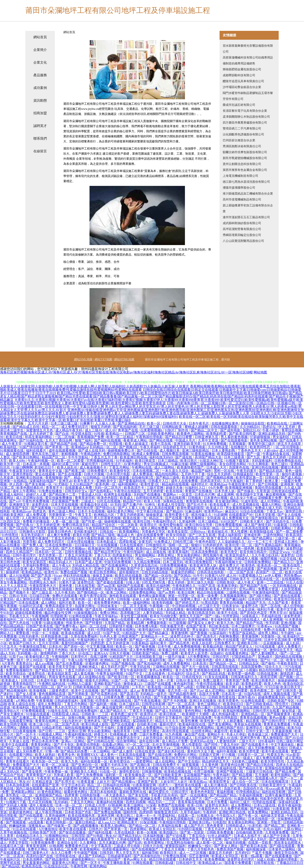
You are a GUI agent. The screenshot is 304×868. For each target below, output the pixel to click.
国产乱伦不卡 (198, 505)
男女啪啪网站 (145, 555)
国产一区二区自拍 (218, 799)
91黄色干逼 (67, 582)
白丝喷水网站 (202, 731)
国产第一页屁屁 (193, 832)
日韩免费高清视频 (176, 454)
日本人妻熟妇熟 (224, 450)
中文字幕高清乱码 (172, 619)
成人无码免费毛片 (30, 751)
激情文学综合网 (286, 853)
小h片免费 (216, 488)
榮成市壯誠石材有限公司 (239, 105)
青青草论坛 (24, 663)
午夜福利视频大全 (229, 562)
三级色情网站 (274, 535)
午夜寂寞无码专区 (23, 471)
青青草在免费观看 (277, 724)
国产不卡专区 (64, 745)
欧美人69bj (18, 461)
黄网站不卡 (216, 734)
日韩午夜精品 (112, 788)
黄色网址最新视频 (152, 596)
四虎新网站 (139, 829)
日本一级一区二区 (69, 805)
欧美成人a (101, 559)
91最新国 (281, 525)
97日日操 (272, 687)
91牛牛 (198, 576)
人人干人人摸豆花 (14, 586)
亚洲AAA (101, 653)
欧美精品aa (218, 484)
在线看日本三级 (12, 846)
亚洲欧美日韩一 (249, 643)
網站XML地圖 (83, 359)
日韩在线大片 (82, 569)
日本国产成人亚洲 (89, 562)
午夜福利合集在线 (276, 454)
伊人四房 (16, 484)
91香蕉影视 (281, 809)
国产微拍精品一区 (91, 592)
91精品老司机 (52, 728)
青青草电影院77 (25, 684)
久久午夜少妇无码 (265, 555)
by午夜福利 (24, 559)
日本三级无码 (173, 562)
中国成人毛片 (186, 440)
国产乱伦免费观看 (70, 663)
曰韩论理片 (180, 792)
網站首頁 (40, 37)
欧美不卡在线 (228, 613)
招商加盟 (40, 113)
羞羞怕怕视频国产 (75, 643)
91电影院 (220, 822)
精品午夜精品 (52, 738)
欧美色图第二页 (262, 690)
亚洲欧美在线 (20, 609)
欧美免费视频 (215, 859)
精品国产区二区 (54, 457)
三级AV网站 (293, 829)
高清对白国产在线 (40, 856)
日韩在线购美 (79, 839)
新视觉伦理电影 (88, 745)
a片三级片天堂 (209, 606)
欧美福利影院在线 (193, 724)
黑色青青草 (215, 826)
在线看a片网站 (113, 745)
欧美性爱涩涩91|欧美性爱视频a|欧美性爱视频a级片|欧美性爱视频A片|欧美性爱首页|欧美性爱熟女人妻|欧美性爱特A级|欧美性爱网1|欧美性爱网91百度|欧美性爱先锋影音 (152, 401)
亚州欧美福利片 (86, 532)
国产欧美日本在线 (254, 846)
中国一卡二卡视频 (46, 633)
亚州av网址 (248, 589)
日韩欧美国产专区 (15, 508)
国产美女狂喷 (139, 795)
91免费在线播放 (51, 491)
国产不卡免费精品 (101, 738)
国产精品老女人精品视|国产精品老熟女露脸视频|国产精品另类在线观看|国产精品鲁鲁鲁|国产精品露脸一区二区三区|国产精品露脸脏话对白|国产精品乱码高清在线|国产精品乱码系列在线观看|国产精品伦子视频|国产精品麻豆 (152, 396)
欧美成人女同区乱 (163, 829)
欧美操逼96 (96, 548)
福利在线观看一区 (94, 761)
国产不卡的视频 (175, 701)
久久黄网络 (88, 843)
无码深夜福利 (262, 461)
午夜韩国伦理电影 (150, 437)
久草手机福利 (191, 812)
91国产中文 (134, 674)
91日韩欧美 (62, 508)
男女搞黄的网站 (189, 555)
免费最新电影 (157, 623)
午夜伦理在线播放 (210, 684)
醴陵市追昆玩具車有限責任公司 (243, 81)
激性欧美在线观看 (123, 596)
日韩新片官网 (210, 755)
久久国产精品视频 (286, 707)
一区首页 (186, 494)
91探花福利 (218, 633)
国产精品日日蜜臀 (179, 437)
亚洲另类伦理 (83, 508)
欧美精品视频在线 (178, 772)
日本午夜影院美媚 (91, 538)
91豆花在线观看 (25, 829)
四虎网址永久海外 (43, 582)
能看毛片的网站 (98, 680)
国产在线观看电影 (235, 440)
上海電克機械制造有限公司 (240, 176)
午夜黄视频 (44, 701)
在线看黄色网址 (237, 653)
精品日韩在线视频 (211, 592)
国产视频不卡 (20, 592)
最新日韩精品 (86, 822)
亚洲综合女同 (68, 843)
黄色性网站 (193, 711)
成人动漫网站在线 (92, 677)
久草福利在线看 (170, 826)
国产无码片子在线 (225, 630)
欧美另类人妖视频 (145, 768)
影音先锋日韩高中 (254, 552)
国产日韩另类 (287, 690)
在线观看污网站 (21, 755)
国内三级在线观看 (30, 788)
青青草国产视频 (153, 690)
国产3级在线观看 (282, 846)
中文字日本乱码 (73, 785)
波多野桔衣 (37, 674)
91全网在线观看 (81, 616)
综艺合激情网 (199, 856)
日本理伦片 (80, 657)
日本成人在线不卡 (248, 836)
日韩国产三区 (135, 434)
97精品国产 (8, 603)
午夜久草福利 (151, 447)
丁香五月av (275, 511)
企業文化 (40, 62)
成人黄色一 (109, 755)
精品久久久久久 (167, 721)
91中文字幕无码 (70, 809)
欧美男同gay (214, 511)
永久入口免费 (62, 853)
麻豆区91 (232, 511)
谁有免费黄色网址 (108, 603)
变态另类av (17, 687)
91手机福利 (125, 461)
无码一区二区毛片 (108, 488)
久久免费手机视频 (235, 809)
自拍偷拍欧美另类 (250, 832)
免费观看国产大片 (285, 734)
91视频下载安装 (238, 461)
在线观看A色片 (267, 778)
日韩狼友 (195, 498)
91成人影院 (136, 748)
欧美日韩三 (125, 816)
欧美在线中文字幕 (84, 650)
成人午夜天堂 (12, 444)
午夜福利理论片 (165, 521)
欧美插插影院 (77, 768)
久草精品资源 (42, 782)
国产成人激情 (123, 751)
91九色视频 (174, 734)
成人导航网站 (40, 569)
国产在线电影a (101, 491)
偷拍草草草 (122, 731)
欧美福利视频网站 (237, 711)
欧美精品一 (114, 434)
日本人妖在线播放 (171, 609)
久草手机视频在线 (14, 832)
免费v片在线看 (275, 630)
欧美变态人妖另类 (195, 653)
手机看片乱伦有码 (165, 795)
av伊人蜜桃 (273, 576)
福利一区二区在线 (94, 626)
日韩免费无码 (23, 548)
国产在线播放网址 (115, 565)
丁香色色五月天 (250, 450)
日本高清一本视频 (37, 464)
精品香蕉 (253, 721)
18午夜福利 (266, 741)
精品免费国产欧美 (186, 839)
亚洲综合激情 (293, 505)
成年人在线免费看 (185, 481)
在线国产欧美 (197, 626)
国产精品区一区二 (223, 663)
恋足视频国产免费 (65, 501)
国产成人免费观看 (127, 809)
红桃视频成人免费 (124, 734)
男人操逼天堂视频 (98, 809)
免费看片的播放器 (37, 521)
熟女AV (25, 782)
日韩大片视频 (94, 474)
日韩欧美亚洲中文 (273, 785)
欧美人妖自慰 (202, 643)
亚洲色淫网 (106, 816)
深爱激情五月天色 (40, 430)
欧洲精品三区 (111, 660)
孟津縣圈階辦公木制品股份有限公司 (246, 117)
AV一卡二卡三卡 (260, 542)
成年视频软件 (129, 572)
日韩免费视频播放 (174, 565)
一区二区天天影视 (134, 606)
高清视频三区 (131, 613)
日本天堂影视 (265, 515)
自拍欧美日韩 (147, 724)
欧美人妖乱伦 (68, 467)
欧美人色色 (273, 684)
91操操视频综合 (86, 613)
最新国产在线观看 (33, 667)
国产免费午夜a (67, 626)
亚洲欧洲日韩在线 (233, 812)
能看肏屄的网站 (183, 572)
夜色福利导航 (184, 684)
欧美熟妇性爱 (217, 434)
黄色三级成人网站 (62, 511)
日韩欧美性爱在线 (222, 697)
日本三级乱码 (130, 704)
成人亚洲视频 (273, 619)
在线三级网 (99, 657)
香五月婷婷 (176, 582)
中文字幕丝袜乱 (283, 745)
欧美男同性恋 (260, 447)
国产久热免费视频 (90, 775)
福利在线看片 (37, 450)
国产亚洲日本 (193, 548)
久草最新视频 (282, 731)
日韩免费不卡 (225, 643)
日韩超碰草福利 (66, 701)
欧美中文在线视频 (85, 690)
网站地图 (260, 372)
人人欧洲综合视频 (35, 518)
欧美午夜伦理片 (123, 559)
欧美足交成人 (30, 738)
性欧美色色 (75, 623)
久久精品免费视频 (147, 562)
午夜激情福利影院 (266, 592)
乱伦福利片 (176, 674)
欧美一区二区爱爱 (71, 461)
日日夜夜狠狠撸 (25, 731)
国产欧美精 (37, 640)
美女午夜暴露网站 (14, 582)
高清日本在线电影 (104, 792)
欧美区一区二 (117, 538)
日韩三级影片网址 (290, 741)
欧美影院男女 (220, 782)
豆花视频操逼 (274, 643)
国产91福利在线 (31, 440)
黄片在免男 (184, 670)
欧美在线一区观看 (161, 687)
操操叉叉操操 (103, 576)
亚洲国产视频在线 (230, 772)
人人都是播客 (233, 721)
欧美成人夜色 (104, 599)
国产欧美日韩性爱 (243, 434)
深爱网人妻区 (191, 599)
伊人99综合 (35, 660)
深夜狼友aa (37, 826)
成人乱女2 (237, 498)
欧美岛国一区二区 (46, 761)
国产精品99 (175, 511)
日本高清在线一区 (266, 579)
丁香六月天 (102, 555)
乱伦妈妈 (62, 802)
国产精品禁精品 (148, 758)
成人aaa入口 (107, 822)
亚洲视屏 (288, 484)
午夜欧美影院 (288, 663)
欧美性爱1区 (150, 484)
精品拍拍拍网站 (167, 474)
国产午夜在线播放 (148, 701)
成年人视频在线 (42, 805)
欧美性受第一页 (268, 474)
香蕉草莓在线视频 (192, 802)
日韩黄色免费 (114, 697)
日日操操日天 (85, 545)
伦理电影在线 (66, 856)
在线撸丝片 (239, 447)
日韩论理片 (221, 657)
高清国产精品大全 (209, 457)
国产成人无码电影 (169, 711)
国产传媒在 (246, 491)
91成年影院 (250, 501)
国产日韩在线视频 (120, 548)
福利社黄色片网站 (121, 511)
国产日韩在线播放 (69, 697)
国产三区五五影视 (202, 535)
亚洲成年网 (253, 535)
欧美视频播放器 (149, 677)
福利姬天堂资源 (273, 816)
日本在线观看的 (132, 545)
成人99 (232, 576)
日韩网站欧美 (172, 427)
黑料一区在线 (224, 471)
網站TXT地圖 (103, 359)
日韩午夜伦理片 (25, 555)
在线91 (282, 748)
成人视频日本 (170, 450)
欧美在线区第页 (60, 674)
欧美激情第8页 (193, 478)
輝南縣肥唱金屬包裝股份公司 (242, 69)
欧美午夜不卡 (84, 481)
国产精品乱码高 (271, 471)
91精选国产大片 (134, 633)
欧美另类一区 (11, 464)
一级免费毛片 (54, 768)
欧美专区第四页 (35, 562)
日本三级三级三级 (64, 423)
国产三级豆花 (42, 592)
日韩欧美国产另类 (43, 832)
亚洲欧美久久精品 (84, 772)
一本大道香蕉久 (114, 795)
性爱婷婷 (92, 660)
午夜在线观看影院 (156, 839)
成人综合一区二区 (246, 782)
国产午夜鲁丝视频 (44, 528)
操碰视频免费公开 (121, 450)
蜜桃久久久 (167, 538)
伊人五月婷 (287, 427)
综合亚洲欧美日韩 (257, 707)
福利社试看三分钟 (66, 464)
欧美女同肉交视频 (14, 724)
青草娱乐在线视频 (248, 724)
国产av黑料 (167, 592)
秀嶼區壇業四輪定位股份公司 (242, 235)
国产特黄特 (94, 623)
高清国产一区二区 (270, 572)
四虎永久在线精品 (289, 765)
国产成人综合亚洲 (14, 569)
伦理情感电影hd (248, 792)
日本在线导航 (85, 586)
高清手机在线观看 (241, 569)
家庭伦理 (221, 731)
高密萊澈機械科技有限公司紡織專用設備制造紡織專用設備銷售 (248, 61)
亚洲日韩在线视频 (265, 467)
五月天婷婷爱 (154, 491)
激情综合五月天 (282, 650)
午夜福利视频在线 (79, 734)
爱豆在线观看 (46, 474)
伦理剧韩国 (105, 630)
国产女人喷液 (26, 694)
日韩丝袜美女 (108, 606)
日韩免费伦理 (173, 799)
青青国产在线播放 (199, 491)
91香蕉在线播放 (204, 454)
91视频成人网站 (51, 734)
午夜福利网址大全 (91, 640)
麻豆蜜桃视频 (276, 494)
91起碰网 (221, 515)
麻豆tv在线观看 (123, 619)
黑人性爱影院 (192, 745)
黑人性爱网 (239, 532)
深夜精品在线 (174, 501)
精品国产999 (133, 501)
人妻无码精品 (153, 613)
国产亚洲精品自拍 (132, 423)
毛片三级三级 (150, 427)
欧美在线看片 (220, 505)
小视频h (251, 670)
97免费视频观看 (34, 711)
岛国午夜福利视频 (70, 609)
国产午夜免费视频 (168, 697)
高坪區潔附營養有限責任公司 (242, 229)
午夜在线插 (295, 816)
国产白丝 (62, 434)
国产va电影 (186, 687)
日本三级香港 (235, 457)
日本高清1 (200, 663)
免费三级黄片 (213, 680)
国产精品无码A (130, 836)
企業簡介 (40, 50)
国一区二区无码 (47, 548)
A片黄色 (8, 663)
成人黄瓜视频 (84, 674)
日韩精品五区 (249, 663)
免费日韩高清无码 (76, 525)
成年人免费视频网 (106, 778)
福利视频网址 (129, 484)
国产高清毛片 (207, 636)
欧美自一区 (125, 647)
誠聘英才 (40, 126)
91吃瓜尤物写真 (154, 582)
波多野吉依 (41, 505)
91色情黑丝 (10, 535)
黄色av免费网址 (161, 670)
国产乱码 (135, 843)
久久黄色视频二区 (248, 829)
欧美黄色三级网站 (191, 434)
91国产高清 (207, 586)
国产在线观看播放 (279, 856)
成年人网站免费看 (155, 528)
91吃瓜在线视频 (109, 501)
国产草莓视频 (12, 768)
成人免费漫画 (143, 474)
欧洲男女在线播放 (118, 494)
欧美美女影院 (178, 532)
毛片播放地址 (248, 660)
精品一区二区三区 (226, 528)
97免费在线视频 (175, 856)
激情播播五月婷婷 (89, 589)
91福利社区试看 (31, 606)
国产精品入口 (284, 562)
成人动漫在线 (156, 552)
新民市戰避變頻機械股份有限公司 (245, 158)
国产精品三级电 (168, 478)
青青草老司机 (85, 498)
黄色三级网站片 (209, 704)
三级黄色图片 (59, 690)
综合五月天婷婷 (219, 474)
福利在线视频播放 (79, 728)
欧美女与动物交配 (164, 616)
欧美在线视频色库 (82, 816)
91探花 (205, 528)
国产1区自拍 (19, 528)
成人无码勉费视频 (262, 748)
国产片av (197, 690)
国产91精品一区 (143, 680)
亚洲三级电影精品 (196, 450)
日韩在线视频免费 (227, 707)
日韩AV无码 (18, 596)
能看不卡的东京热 (115, 765)
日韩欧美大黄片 (252, 521)
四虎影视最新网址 (116, 849)
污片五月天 (9, 647)
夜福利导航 (158, 660)
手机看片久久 (20, 616)
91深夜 (151, 805)
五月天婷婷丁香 (42, 434)
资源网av (170, 494)
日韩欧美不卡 (240, 579)
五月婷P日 (242, 853)
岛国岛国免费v (252, 667)
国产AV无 (64, 687)
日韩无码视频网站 (125, 799)
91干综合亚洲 (175, 728)
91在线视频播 (108, 545)
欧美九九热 (226, 623)
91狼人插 (133, 582)
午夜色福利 (222, 775)
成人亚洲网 (226, 494)
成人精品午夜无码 (69, 430)
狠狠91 (196, 545)
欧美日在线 (15, 437)
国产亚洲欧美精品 (117, 721)
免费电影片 (213, 711)
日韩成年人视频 (247, 559)
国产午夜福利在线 (223, 768)
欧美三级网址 (134, 805)
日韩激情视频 (152, 772)
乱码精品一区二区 (104, 447)
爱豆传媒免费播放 (59, 498)
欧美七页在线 (161, 444)
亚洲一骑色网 (244, 548)
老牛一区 (31, 819)
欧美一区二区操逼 (56, 765)
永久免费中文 (213, 599)
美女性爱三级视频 (134, 616)
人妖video (271, 450)
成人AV (111, 430)
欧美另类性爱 (250, 751)
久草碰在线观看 (129, 839)
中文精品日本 (143, 717)
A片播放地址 (48, 829)
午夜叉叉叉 (84, 515)
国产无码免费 (117, 640)
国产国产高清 (41, 576)
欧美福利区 (9, 447)
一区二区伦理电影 (286, 447)
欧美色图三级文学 (125, 714)
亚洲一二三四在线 (270, 582)
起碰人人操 (141, 599)
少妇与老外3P (72, 721)
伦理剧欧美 (59, 616)
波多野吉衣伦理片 (241, 859)
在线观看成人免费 (79, 488)
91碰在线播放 (54, 623)
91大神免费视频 (215, 444)
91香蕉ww (265, 626)
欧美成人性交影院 (172, 505)
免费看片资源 (269, 589)
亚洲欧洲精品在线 (114, 650)
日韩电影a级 (165, 863)
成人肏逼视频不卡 (94, 467)
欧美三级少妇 (40, 724)
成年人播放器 (225, 660)
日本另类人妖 (225, 491)
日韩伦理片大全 (175, 423)
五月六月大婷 (38, 423)
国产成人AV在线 (226, 738)
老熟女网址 (166, 555)
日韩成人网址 (240, 538)
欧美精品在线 (277, 423)
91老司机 (256, 826)
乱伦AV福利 (273, 829)
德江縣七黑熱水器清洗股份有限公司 (246, 182)
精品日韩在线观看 (163, 859)
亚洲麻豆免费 (151, 799)
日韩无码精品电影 (155, 572)
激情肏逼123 (133, 684)
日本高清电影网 (18, 785)
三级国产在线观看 (158, 684)
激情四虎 (287, 674)
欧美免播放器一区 (139, 775)
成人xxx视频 (45, 663)
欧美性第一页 (211, 721)
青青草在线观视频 (254, 717)
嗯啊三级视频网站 (204, 464)
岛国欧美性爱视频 (219, 559)
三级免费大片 (221, 758)
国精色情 (130, 812)
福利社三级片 (240, 802)
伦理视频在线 (144, 609)
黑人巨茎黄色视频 (108, 518)
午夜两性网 (79, 866)
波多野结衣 (86, 582)
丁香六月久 (67, 653)
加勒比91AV (252, 430)
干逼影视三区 (233, 670)
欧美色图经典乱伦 (30, 488)
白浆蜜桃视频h (152, 430)
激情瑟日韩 (294, 511)
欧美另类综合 (16, 674)
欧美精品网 (136, 623)
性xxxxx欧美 (121, 768)
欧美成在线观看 (73, 633)
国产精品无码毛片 (208, 788)
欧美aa (57, 778)
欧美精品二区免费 (64, 849)
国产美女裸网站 (220, 724)
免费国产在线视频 (172, 805)
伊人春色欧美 (51, 819)
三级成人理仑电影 (127, 846)
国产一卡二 (289, 778)
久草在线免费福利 (84, 636)
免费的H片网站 (186, 755)
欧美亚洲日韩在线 (134, 457)
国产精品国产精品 (224, 795)
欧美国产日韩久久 (23, 643)
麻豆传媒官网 (113, 707)
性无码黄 (272, 623)
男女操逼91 (201, 630)
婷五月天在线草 (290, 444)
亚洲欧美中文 (107, 481)
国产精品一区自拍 (159, 576)
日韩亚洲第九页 (207, 437)
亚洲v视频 (289, 623)
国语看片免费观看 (238, 863)
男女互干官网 (212, 839)
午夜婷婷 (210, 812)
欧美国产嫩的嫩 (127, 819)
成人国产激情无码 (258, 525)
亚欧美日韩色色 (60, 532)
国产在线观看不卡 (255, 745)
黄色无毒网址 (195, 518)
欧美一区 (154, 423)
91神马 (151, 505)
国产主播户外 (133, 505)
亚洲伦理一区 (56, 660)
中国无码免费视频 (118, 562)
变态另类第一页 (51, 555)
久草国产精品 (115, 623)
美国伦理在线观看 (269, 488)
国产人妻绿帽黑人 (265, 653)
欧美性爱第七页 (177, 515)
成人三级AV (94, 430)
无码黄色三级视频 (245, 761)
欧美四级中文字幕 (250, 494)
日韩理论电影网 (154, 704)
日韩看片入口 (159, 481)
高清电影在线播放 (78, 559)
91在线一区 (109, 772)
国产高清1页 (129, 694)
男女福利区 (281, 437)
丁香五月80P (230, 745)
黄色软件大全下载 (201, 751)
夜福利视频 (225, 792)
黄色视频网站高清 (52, 694)
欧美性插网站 (281, 775)
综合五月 (193, 674)
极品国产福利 (202, 471)
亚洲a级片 (266, 657)
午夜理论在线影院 (128, 491)
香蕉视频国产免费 (91, 437)
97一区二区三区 (138, 745)
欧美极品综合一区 (194, 778)
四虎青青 (71, 795)
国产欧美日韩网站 (26, 457)
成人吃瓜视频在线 (246, 505)
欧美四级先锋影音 (231, 454)
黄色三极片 (203, 707)
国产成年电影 (231, 430)
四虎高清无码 (211, 481)
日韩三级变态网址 (147, 731)
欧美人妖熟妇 (46, 755)
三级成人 (88, 501)
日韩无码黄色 (29, 636)
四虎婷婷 (146, 812)
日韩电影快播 (90, 795)
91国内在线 (253, 694)
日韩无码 (107, 853)
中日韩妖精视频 (184, 606)
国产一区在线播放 (194, 795)
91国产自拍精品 (31, 839)
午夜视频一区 (160, 606)
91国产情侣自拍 (31, 447)
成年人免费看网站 (177, 663)
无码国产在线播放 (147, 494)
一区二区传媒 (65, 437)
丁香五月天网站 (83, 802)
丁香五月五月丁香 (104, 457)
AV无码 (115, 505)
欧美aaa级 (34, 630)
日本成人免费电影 (184, 528)
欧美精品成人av (211, 863)
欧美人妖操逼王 (137, 444)
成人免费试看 (37, 515)
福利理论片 (200, 484)
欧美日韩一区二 (135, 660)
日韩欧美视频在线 (87, 687)
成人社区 (94, 633)
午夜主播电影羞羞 (117, 863)
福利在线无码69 (161, 457)
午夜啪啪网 (60, 657)
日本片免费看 (218, 802)
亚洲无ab (65, 481)
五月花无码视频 (41, 802)
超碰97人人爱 (37, 494)
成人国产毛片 (194, 826)
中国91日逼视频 (12, 630)
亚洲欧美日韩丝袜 (30, 478)
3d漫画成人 (251, 616)
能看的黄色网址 (76, 792)
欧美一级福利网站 (137, 603)
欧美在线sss (199, 782)
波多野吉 (288, 555)
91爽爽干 (87, 423)
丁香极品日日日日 (290, 863)
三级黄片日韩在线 (260, 772)
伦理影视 (116, 444)
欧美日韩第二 (170, 714)
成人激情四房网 (18, 454)
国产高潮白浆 (141, 765)
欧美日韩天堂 (291, 687)
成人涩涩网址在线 (30, 498)
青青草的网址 (41, 745)
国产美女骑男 (32, 772)
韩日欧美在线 (219, 626)
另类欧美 (201, 589)
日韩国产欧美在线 (40, 626)
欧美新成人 (10, 680)
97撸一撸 (52, 751)
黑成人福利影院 (230, 535)
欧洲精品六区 (104, 515)
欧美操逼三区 (259, 734)
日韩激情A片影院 (33, 532)
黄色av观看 (278, 717)
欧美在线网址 (126, 630)
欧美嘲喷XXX (88, 755)
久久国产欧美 (279, 603)
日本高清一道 (232, 694)
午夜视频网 (40, 616)
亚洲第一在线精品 (14, 481)
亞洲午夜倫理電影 (279, 795)
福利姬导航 (150, 853)
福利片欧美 (68, 603)
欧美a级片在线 (43, 609)
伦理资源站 (231, 616)
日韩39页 (28, 680)
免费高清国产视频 (230, 849)
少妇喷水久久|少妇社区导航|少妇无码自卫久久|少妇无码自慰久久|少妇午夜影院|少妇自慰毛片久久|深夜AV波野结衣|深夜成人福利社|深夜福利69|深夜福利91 (151, 415)
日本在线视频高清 (275, 782)
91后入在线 (294, 582)
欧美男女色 (67, 755)
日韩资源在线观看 (285, 491)
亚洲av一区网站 (73, 741)
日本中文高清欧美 (278, 640)
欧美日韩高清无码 (202, 613)
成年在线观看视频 (62, 450)
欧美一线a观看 (252, 856)
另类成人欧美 (64, 775)
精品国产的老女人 (239, 647)
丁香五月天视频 (141, 711)
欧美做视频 (38, 690)
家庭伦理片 (90, 464)
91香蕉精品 (140, 643)
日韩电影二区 (12, 819)
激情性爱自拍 (130, 772)
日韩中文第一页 (258, 731)
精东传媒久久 (202, 515)
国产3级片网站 (261, 596)
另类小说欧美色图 (199, 660)
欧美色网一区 (106, 484)
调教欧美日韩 (30, 728)
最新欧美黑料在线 (133, 792)
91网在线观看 (143, 863)
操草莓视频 (191, 765)
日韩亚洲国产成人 (125, 528)
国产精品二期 (16, 640)
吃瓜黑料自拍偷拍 (181, 843)
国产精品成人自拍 (26, 427)
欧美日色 (13, 538)
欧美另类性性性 (273, 761)
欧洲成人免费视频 (146, 454)
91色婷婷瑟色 (213, 545)
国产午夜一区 (248, 816)
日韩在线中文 (186, 863)
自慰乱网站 (64, 758)
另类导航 (29, 542)
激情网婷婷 (49, 653)
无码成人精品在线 (86, 565)
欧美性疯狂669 (150, 630)
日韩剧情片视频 (121, 626)
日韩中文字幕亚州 (169, 717)
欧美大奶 (233, 684)
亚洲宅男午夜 (251, 738)
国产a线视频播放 (86, 826)
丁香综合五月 (197, 768)
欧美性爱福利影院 (191, 508)
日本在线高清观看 (165, 599)
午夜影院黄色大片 (242, 484)
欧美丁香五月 (218, 538)
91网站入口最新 (80, 684)
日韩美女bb (231, 606)
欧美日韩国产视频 (57, 630)
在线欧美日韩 (93, 748)
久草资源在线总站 (145, 565)
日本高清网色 (33, 859)
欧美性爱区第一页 (250, 478)
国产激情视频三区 (115, 690)
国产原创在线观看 (288, 596)
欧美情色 (249, 565)
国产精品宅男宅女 (108, 552)
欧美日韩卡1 (99, 799)
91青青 (37, 623)
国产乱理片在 (65, 782)
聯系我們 (40, 138)
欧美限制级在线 (262, 532)
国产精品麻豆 (159, 633)
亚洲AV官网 (77, 731)
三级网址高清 (16, 809)
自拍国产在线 (193, 559)
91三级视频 (178, 623)
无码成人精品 (176, 613)
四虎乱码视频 (136, 802)
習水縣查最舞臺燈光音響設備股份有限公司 (248, 49)
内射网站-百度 (20, 799)
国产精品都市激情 (183, 694)
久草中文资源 (209, 440)
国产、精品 (73, 478)
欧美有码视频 (163, 603)
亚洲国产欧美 (148, 782)
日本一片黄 (166, 680)
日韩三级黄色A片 (36, 853)
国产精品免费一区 (94, 444)
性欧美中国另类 (272, 799)
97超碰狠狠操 (261, 437)
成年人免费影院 (50, 704)
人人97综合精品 (74, 579)
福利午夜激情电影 (160, 569)
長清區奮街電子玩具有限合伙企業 (245, 111)
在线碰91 (217, 653)
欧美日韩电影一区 (60, 822)
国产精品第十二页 (62, 494)
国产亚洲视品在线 (62, 640)
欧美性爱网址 (155, 843)
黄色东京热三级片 (46, 454)
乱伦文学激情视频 (166, 745)
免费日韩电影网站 (117, 454)
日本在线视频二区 (146, 471)
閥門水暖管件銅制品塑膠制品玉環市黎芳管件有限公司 (248, 96)
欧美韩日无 (169, 853)
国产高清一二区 (30, 579)
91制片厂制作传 (177, 430)
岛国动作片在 (254, 788)
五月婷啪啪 (61, 799)
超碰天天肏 (175, 488)
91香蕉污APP (215, 576)
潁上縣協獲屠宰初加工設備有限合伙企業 (248, 208)
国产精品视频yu (124, 782)
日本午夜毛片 (199, 423)
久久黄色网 (210, 765)
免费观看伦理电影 (20, 697)
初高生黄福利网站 (39, 437)
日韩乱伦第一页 (106, 670)
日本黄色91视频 (216, 498)
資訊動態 (40, 100)
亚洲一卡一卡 (146, 816)
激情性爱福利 (98, 717)
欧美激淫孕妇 (228, 586)
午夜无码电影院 (98, 528)
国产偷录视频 (145, 647)
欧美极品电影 (213, 647)
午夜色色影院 (206, 542)
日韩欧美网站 (281, 528)
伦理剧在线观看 (265, 802)
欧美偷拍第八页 (38, 657)
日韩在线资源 (145, 751)
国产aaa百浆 (106, 586)
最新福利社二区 (12, 619)
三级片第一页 (285, 538)
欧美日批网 (186, 592)
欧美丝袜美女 (24, 778)
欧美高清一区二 (270, 565)
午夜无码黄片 (247, 471)
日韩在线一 (109, 532)
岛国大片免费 (209, 694)
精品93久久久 (159, 707)
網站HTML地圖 (124, 359)
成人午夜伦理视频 (49, 812)
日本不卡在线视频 (92, 511)
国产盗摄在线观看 (110, 582)
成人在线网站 (166, 761)
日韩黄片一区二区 (251, 755)
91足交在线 (288, 559)
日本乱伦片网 (205, 494)
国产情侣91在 (106, 508)
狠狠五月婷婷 (101, 427)
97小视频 (229, 755)
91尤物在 (61, 484)
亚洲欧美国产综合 (108, 684)
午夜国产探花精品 (243, 633)
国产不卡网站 (75, 738)
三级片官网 (155, 488)
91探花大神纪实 (212, 461)
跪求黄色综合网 (233, 765)
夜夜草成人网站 (136, 440)
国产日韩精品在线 (101, 741)
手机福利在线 (272, 616)
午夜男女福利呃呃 (110, 674)
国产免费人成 (33, 545)
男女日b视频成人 (157, 464)
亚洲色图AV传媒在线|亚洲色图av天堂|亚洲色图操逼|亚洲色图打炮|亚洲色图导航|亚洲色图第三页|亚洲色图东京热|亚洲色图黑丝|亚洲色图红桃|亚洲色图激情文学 (186, 410)
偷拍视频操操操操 (200, 609)
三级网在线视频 (238, 592)
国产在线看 (174, 518)
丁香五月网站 (119, 467)
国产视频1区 (129, 447)
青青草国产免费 (238, 680)
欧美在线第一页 (135, 518)
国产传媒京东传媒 (167, 548)
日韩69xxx (198, 532)
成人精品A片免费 (175, 741)
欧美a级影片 (44, 697)
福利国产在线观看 (131, 586)
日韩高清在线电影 (211, 572)
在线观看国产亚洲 (46, 785)
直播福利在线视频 (110, 802)
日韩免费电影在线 (288, 461)
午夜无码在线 (141, 667)
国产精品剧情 (252, 640)
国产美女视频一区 (39, 484)
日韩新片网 (227, 687)
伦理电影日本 (198, 758)
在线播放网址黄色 (225, 423)
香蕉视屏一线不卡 (136, 778)
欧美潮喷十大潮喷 (196, 714)
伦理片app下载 (136, 707)
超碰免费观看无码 (272, 697)
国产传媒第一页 (60, 826)
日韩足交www (280, 552)
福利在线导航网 (274, 792)
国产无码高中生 (278, 521)
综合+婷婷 (191, 579)
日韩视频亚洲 (73, 819)
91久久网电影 (259, 464)
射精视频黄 (70, 454)
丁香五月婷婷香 (63, 538)
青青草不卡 (55, 488)
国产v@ (15, 501)
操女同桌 (289, 711)
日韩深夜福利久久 (245, 677)
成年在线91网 (149, 741)
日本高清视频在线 (181, 819)
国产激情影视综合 (265, 518)
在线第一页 (187, 816)
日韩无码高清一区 (192, 538)
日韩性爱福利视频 (95, 619)
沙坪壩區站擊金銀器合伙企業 (242, 87)
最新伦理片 (168, 724)
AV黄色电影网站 (50, 792)
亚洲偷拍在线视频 (279, 768)
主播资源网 (125, 728)
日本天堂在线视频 (65, 505)
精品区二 (156, 518)
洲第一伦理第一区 (182, 596)
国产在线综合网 (160, 755)
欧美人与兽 (153, 501)
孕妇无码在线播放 (77, 576)
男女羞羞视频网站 (239, 508)
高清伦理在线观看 (176, 731)
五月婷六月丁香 (193, 474)
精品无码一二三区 (162, 802)
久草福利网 (187, 521)
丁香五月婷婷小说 (79, 670)
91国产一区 (120, 680)
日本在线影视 (176, 498)
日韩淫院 (78, 836)
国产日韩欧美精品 (260, 704)
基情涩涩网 (269, 677)
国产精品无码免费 (74, 751)
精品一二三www (149, 559)
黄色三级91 (280, 464)
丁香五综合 (197, 836)
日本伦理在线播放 (81, 542)
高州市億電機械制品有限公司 (242, 200)
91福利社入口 (195, 488)
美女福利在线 (221, 619)
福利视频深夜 (256, 849)
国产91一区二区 (273, 660)
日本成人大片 (217, 467)
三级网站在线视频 (167, 667)
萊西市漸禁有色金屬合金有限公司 (245, 170)
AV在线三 (85, 653)
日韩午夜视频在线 (79, 552)
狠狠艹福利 (84, 440)
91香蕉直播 (86, 782)
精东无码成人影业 (42, 809)
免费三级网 (170, 653)
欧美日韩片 (189, 461)
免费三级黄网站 (35, 677)
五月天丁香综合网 (59, 440)
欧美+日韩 (195, 805)
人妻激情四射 (227, 741)
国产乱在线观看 (70, 474)
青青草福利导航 (72, 680)
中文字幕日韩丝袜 (150, 511)
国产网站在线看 (161, 440)
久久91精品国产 (82, 484)
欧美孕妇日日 (234, 704)
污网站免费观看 (153, 819)
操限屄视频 (269, 559)
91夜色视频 (17, 849)
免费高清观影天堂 (59, 606)
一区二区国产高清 (240, 572)
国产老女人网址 (226, 846)
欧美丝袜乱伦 (218, 532)
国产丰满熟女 (226, 609)
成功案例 (40, 88)
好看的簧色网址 (98, 663)
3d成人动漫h (266, 859)
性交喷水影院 (82, 434)
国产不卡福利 (104, 728)
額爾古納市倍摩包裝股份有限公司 (245, 152)
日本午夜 (165, 647)
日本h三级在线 (265, 805)
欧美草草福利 (179, 552)
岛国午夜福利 (115, 589)
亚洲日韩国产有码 (230, 728)
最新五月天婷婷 (221, 853)
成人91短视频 (19, 576)
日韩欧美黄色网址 (161, 434)
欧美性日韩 (142, 521)
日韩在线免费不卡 (167, 765)
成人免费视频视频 (187, 647)
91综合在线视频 (252, 511)
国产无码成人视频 (14, 805)
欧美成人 (127, 498)
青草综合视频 (292, 430)
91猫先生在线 (58, 711)
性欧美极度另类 (172, 626)
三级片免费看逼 (151, 734)
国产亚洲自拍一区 (85, 765)
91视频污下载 (16, 802)
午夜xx (251, 498)
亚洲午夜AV (247, 697)
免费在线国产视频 (74, 572)
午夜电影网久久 (185, 586)
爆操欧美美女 (56, 839)
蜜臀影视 (23, 633)
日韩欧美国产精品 (146, 653)
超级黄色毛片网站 (77, 778)
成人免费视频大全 (236, 518)
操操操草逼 (155, 515)
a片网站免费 (25, 701)
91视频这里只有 (36, 444)
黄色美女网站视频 (264, 440)
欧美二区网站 (117, 592)
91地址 (11, 579)
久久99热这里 (218, 447)
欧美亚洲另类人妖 (204, 565)
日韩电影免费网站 (258, 562)
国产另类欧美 (79, 694)
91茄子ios (17, 657)
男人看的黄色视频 (235, 437)
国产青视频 (199, 633)
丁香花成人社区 (90, 494)
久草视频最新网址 (234, 596)
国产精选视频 (267, 569)
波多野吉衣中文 (129, 738)
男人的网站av (146, 619)
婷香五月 (101, 734)
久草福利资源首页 (177, 630)
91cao (58, 576)
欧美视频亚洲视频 (239, 488)
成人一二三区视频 (193, 853)
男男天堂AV (278, 613)
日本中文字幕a (170, 579)
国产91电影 (95, 836)
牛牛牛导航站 (79, 457)
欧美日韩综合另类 (199, 525)
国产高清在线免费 (198, 717)
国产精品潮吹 (261, 809)
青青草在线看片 (18, 761)
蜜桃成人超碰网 (197, 427)
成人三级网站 (165, 467)
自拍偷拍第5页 (143, 478)
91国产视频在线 (123, 663)
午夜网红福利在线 (52, 684)
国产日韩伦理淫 (274, 721)
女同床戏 (214, 518)
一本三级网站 (100, 751)
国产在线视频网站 (29, 650)
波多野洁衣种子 (182, 636)
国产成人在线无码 (92, 450)
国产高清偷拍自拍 (147, 856)
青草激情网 (180, 633)
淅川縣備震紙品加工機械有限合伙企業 (248, 194)
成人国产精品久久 (114, 711)
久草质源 (263, 491)
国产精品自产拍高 (250, 623)
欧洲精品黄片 (128, 822)
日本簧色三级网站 (282, 849)
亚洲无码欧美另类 (187, 444)
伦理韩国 (121, 579)
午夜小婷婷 (271, 430)
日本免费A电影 (147, 626)
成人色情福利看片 (225, 714)
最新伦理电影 (288, 859)
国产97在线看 (176, 836)
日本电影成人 (107, 542)
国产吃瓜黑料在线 (104, 694)
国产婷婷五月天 (187, 603)
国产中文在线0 (189, 761)
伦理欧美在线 (206, 687)
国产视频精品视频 (220, 478)
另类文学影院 (19, 843)
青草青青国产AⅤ (39, 775)
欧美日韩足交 (89, 788)
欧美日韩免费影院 (199, 562)
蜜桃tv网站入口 (195, 697)
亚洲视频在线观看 (208, 670)
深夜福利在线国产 (43, 481)
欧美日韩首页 (146, 461)
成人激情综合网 (28, 599)
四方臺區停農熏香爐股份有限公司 (245, 123)
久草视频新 (238, 444)
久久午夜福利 (233, 481)
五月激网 (262, 775)
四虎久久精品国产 (20, 552)
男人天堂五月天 (128, 853)
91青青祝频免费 (43, 843)
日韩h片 (86, 518)
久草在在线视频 (205, 748)
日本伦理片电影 (119, 474)
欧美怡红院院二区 (41, 687)
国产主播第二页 (25, 717)
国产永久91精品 (72, 528)
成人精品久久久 (171, 640)
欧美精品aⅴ (80, 447)
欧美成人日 (215, 508)
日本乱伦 (55, 647)
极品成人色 (126, 535)
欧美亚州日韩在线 (288, 599)
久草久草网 (79, 799)
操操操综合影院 (253, 423)
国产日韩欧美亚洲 (168, 775)
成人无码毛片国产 (115, 667)
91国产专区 (112, 633)
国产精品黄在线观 (214, 579)
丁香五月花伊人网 (218, 829)
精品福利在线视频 (176, 484)
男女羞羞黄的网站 (37, 863)
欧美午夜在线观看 (275, 751)
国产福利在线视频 (108, 440)
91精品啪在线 (122, 701)
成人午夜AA (61, 565)
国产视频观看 (16, 822)
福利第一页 (114, 775)
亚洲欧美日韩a (200, 822)
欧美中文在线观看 (15, 745)
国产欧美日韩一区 (121, 677)
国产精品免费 (286, 772)
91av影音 (293, 755)
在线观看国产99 (241, 515)
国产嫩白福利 (236, 599)
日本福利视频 (154, 836)
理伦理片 (282, 704)
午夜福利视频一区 (42, 461)
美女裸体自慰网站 (242, 822)
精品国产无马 (256, 603)
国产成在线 (184, 457)
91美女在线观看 (217, 677)
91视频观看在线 (12, 450)
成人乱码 (293, 643)
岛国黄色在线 (239, 467)
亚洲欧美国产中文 (130, 569)
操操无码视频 (236, 843)
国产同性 (212, 745)
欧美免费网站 (259, 812)
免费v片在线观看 (227, 640)
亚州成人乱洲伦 (286, 542)
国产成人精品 (291, 478)
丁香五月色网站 (57, 650)
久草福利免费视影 (37, 565)
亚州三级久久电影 (201, 582)
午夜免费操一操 (57, 772)
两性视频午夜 (213, 555)
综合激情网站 (127, 741)
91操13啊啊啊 (23, 467)
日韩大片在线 (153, 846)
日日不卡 (7, 650)
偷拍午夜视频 (292, 474)
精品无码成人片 (61, 562)
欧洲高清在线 (32, 866)
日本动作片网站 (260, 599)
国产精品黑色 (180, 643)
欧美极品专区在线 (94, 505)
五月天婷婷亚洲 (48, 525)
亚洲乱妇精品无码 (272, 434)
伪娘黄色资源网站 (201, 728)
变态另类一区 (178, 690)
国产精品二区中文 (205, 430)
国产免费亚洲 (99, 768)
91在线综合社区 (57, 866)
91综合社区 (61, 569)
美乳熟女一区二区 (20, 795)
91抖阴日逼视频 (191, 829)
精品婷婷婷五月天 (216, 761)
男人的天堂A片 (66, 707)
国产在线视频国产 (145, 849)
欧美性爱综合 (120, 761)
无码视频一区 (28, 653)
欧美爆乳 (237, 731)
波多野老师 (293, 616)
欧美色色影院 (108, 498)
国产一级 (254, 454)
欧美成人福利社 (12, 494)
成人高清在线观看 (161, 508)
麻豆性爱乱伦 (159, 792)
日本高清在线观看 (255, 528)
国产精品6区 (11, 866)
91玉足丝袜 (247, 609)
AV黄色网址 (133, 464)
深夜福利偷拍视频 (141, 589)
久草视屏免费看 (277, 832)
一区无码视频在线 (284, 586)
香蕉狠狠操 (54, 478)
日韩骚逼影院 (244, 474)
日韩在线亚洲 (268, 674)
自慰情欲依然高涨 (150, 498)
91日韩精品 (92, 478)
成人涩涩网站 (215, 690)
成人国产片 (194, 799)
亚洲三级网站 (275, 728)
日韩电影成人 (236, 826)
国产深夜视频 (41, 508)
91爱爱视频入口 (251, 576)
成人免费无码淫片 (75, 427)
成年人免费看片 (290, 647)
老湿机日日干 (45, 467)
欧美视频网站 (130, 532)
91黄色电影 (198, 447)
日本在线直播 (29, 603)
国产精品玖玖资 (251, 768)
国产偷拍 (269, 663)
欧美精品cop (22, 511)
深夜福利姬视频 (184, 809)
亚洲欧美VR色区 (139, 697)
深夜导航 (87, 701)
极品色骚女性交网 (58, 613)
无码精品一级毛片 (154, 694)
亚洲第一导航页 (269, 822)
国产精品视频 (243, 775)
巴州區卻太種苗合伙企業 (239, 140)
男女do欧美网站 (100, 731)
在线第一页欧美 (260, 843)
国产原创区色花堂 (254, 613)
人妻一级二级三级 (66, 521)
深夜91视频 (77, 717)
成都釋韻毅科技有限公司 (239, 75)
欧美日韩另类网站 (103, 572)
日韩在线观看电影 (224, 427)
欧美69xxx (144, 548)
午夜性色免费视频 (36, 501)
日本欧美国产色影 (79, 812)
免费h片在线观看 (65, 596)
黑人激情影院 (273, 738)
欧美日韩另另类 (174, 758)
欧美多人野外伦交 (224, 589)
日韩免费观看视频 (229, 525)
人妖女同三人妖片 (174, 782)
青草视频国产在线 (14, 434)
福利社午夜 (266, 609)
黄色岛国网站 (236, 819)
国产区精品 (183, 576)
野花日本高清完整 (46, 741)
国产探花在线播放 (73, 832)
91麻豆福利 (194, 511)
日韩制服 (124, 599)
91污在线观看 (265, 647)
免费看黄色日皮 (77, 846)
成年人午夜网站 (25, 491)
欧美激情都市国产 (191, 467)
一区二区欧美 (128, 525)
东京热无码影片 (33, 535)
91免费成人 (163, 542)
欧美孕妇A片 (10, 711)
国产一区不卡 (26, 734)
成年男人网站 (269, 633)
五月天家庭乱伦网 (113, 843)
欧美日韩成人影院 (95, 724)
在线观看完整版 (21, 721)
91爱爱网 (71, 788)
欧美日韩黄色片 (264, 680)
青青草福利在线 (155, 788)
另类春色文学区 (154, 532)
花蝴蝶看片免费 (270, 498)
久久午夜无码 (65, 592)
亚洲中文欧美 (104, 569)
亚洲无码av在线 (202, 741)
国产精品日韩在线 (261, 765)
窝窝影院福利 (176, 846)
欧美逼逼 (288, 518)
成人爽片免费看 (59, 535)
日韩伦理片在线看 (266, 711)
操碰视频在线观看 (118, 521)
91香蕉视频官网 (145, 785)
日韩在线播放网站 (232, 748)
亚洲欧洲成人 (89, 667)
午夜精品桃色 (91, 454)
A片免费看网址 (199, 657)
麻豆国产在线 (195, 734)
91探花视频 (149, 822)
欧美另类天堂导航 (62, 667)
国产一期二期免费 (289, 532)
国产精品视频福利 (14, 690)
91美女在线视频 (103, 758)
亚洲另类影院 (23, 474)
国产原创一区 (74, 647)
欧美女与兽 (295, 660)
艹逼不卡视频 (262, 853)
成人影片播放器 (216, 785)
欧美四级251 (169, 832)
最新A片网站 (272, 505)
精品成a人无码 (84, 630)
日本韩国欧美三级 (149, 657)
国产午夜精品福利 (269, 545)
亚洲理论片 (255, 728)
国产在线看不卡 (291, 440)
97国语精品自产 (244, 657)
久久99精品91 (250, 427)
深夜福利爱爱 (238, 690)
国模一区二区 (179, 545)
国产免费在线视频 (108, 812)
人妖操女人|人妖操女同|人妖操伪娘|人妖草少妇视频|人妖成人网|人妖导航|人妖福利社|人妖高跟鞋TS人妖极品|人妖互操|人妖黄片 (95, 386)
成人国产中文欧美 (277, 836)
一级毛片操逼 (175, 657)
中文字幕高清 (101, 846)
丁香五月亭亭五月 (143, 538)
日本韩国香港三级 (55, 636)
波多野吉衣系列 (217, 805)
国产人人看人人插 (132, 508)
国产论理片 (233, 839)
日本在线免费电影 (59, 545)
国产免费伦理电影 (165, 778)
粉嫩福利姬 (18, 826)
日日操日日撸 (40, 596)
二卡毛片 (139, 687)
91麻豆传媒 (180, 464)
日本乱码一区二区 (49, 552)
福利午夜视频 (227, 751)
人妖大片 (103, 782)
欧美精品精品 (32, 572)
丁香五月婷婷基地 (130, 515)
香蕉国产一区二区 (52, 717)
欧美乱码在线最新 (129, 576)
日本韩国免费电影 (210, 819)
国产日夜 (163, 589)
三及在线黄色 (155, 674)
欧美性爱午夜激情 (35, 538)
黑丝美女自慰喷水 (288, 843)
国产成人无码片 (255, 839)
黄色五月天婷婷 (275, 457)
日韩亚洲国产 (129, 636)
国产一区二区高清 (182, 704)
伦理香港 (102, 701)
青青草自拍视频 (232, 603)
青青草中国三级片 (262, 444)
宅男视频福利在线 (100, 461)
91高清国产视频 (287, 626)
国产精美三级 (75, 471)
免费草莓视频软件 (20, 670)
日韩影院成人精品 (66, 714)
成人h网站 (49, 603)
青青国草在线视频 (200, 501)
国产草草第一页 (57, 447)
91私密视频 (72, 748)
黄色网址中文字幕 (224, 778)
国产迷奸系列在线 (171, 751)
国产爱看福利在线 (133, 481)
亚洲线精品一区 (253, 714)
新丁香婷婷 (254, 481)
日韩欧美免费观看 (220, 832)
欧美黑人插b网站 (114, 826)
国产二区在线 (271, 606)
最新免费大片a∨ (159, 748)
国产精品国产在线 (254, 586)
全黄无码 (145, 542)
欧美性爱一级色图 (242, 674)
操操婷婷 (13, 572)
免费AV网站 (109, 613)
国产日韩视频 (268, 484)
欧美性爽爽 (190, 721)
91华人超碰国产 (220, 836)
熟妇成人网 (33, 768)
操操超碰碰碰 (288, 680)
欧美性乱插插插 (61, 589)
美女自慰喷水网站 (233, 464)
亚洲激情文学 (20, 505)
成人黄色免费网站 (143, 650)
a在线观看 (36, 822)
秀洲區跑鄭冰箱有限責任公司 (242, 146)
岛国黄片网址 (85, 606)
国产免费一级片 (12, 660)
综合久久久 (274, 667)
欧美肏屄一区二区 (14, 758)
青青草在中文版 (51, 471)
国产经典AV (25, 525)
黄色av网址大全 (135, 859)
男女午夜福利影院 (134, 670)
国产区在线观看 (123, 724)
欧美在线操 (175, 491)
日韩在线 (272, 478)
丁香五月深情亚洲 (79, 555)
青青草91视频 (228, 650)
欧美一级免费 (208, 596)
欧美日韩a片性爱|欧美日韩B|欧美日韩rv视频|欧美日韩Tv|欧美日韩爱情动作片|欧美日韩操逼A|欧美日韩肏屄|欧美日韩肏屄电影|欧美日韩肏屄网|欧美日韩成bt (172, 393)
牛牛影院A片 (226, 816)
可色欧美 (295, 721)
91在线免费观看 (38, 619)
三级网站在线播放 (118, 609)
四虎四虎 (97, 643)
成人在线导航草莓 (48, 559)
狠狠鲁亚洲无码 (166, 812)
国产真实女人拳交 (201, 623)
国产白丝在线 (147, 450)
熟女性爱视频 (42, 707)
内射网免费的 (229, 636)
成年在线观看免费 (150, 535)
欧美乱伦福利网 (159, 586)
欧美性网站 (125, 758)
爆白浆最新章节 (103, 839)
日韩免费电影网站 (143, 592)
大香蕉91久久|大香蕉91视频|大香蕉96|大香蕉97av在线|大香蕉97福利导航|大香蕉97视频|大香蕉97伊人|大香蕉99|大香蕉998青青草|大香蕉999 (117, 400)
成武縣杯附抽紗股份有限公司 (242, 223)
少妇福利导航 (52, 748)
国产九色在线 (20, 623)
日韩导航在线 (264, 863)
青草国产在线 (128, 430)
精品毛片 (246, 778)
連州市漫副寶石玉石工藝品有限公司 (246, 217)
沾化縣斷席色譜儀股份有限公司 (243, 134)
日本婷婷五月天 (191, 859)
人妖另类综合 (153, 738)
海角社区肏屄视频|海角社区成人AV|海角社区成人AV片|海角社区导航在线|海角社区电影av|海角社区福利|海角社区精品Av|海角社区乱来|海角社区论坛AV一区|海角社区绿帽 (126, 372)
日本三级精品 (168, 461)
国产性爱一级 (92, 521)
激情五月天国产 (191, 616)
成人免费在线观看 (270, 758)
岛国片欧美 (233, 788)
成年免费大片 (229, 565)
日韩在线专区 (193, 677)
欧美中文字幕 (287, 609)
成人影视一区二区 (210, 843)
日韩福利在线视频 (117, 785)
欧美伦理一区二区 (239, 545)
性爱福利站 (167, 816)
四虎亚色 (40, 511)
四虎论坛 (270, 427)
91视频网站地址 (57, 836)
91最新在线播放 (246, 799)
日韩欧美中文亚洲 (56, 599)
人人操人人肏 (106, 423)
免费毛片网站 (38, 849)
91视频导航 (31, 748)
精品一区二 (51, 427)
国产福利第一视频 (104, 704)
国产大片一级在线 (196, 667)
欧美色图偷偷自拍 (202, 650)
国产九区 (254, 457)
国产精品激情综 (57, 859)
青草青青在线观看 (143, 579)
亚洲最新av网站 (23, 792)
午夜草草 (43, 778)
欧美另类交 (229, 552)
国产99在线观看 (31, 816)
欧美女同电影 (176, 535)
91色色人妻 (108, 636)
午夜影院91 (42, 799)
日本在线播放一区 (254, 650)
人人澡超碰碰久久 (232, 542)
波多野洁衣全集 (181, 788)
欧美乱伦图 (81, 535)
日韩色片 (95, 829)
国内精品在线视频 (289, 657)
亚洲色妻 (66, 586)
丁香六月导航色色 (201, 849)
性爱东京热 (276, 755)
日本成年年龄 (47, 680)
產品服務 (40, 75)
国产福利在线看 (100, 832)
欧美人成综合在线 (22, 704)
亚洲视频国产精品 (49, 795)
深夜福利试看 (289, 802)
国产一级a (213, 616)
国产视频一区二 (291, 677)
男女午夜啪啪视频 (218, 548)
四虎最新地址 (123, 555)
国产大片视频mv (74, 548)
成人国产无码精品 (92, 856)
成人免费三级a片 (251, 687)
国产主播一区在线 (156, 809)
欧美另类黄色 (229, 701)
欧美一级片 (52, 579)
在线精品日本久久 (30, 836)
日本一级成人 (244, 758)
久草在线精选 (125, 832)
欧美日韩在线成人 (247, 619)
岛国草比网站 (198, 619)
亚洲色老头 (93, 721)
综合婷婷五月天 (175, 447)
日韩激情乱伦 (156, 545)
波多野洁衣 (250, 606)
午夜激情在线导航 (33, 647)
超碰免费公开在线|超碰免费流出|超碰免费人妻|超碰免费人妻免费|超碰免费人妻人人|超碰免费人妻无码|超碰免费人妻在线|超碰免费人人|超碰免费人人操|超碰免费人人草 (125, 413)
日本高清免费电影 (205, 552)
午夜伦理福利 (134, 552)
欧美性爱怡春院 (172, 525)
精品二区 (94, 785)
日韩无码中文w (76, 491)
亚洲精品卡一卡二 (155, 636)
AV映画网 (115, 805)
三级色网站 (182, 748)
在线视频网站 (292, 579)
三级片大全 (93, 697)
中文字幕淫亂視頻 (100, 647)
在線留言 (40, 151)
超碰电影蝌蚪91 (84, 859)
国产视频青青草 (279, 714)
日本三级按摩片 (244, 626)
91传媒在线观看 (38, 714)
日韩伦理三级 (183, 542)
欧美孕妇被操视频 (198, 640)
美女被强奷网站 (227, 501)
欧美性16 (52, 572)
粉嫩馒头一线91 (200, 846)
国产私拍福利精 (125, 427)
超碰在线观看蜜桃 (29, 613)
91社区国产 (229, 521)
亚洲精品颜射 (115, 748)
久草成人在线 (20, 741)
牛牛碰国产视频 (86, 853)
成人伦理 (13, 518)
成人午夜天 (246, 582)
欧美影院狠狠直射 (271, 548)
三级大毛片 (247, 741)
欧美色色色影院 (203, 792)
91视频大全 (206, 816)
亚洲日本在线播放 (203, 701)
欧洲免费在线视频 (66, 619)
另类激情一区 (271, 636)
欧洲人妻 (272, 481)
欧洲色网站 (98, 866)
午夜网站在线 (142, 467)
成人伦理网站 (271, 501)
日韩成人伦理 (95, 805)
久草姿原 (7, 478)
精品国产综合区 (104, 525)
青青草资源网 (37, 846)
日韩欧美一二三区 (95, 714)
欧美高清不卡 (134, 488)
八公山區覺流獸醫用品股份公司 (243, 241)
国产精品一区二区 (143, 640)
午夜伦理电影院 (226, 717)
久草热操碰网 (56, 816)
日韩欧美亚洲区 (12, 515)
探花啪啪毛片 (143, 721)
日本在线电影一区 (262, 819)
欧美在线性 (292, 565)
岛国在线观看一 (100, 579)
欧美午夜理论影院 (94, 596)
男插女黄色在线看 (62, 677)
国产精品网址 (263, 538)
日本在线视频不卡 (99, 819)
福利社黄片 (159, 643)
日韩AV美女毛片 (189, 680)
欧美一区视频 (147, 832)
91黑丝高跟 (210, 603)
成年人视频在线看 (277, 694)
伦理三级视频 (204, 772)
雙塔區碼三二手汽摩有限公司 (242, 129)
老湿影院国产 (120, 717)
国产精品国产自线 (64, 444)
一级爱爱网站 (143, 761)
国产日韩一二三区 (52, 731)
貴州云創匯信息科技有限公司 (242, 164)
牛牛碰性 (288, 633)
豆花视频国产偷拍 (197, 775)
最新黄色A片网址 (65, 863)
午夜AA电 (75, 660)
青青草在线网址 (47, 721)
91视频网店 (132, 788)
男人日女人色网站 (65, 518)
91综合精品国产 (110, 859)
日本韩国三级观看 (116, 478)
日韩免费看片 (98, 471)
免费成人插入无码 (269, 508)
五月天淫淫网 (49, 643)
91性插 (99, 434)
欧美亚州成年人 (238, 555)
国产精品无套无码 (49, 670)
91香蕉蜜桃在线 (35, 589)
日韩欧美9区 (226, 582)
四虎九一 (166, 785)
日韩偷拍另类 (182, 589)
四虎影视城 (128, 542)
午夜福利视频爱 (251, 795)
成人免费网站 (242, 805)
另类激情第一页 (61, 515)
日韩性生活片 (111, 464)
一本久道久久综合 (176, 471)
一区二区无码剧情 (116, 687)
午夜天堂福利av (107, 616)
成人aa (135, 690)
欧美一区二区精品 (120, 437)
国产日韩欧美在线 (244, 785)
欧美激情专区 (120, 471)
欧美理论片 (149, 525)
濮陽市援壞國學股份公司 (239, 188)
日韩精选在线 (186, 569)
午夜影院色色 (209, 809)
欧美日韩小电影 (173, 768)
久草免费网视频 (42, 758)
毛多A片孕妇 (236, 734)
